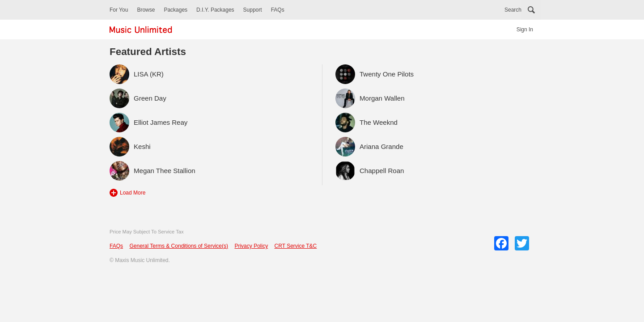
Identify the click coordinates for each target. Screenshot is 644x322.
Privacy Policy (251, 246)
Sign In (525, 30)
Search (513, 10)
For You (119, 10)
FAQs (278, 10)
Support (253, 10)
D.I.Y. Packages (215, 10)
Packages (176, 10)
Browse (146, 10)
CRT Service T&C (296, 246)
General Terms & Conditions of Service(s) (179, 246)
